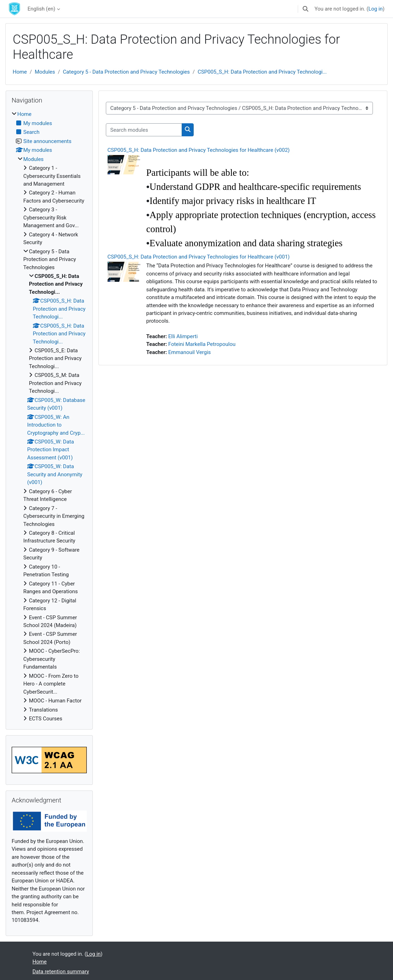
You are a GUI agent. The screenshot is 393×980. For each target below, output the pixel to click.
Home (20, 72)
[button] (306, 9)
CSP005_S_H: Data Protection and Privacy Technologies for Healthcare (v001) (199, 257)
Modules (45, 72)
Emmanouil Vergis (190, 352)
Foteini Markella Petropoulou (202, 344)
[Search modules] (144, 130)
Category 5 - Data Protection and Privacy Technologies (126, 72)
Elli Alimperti (183, 336)
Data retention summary (61, 972)
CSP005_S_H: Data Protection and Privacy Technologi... (262, 72)
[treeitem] (49, 416)
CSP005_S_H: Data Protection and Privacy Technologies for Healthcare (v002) (199, 150)
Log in (376, 9)
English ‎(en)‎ (41, 9)
